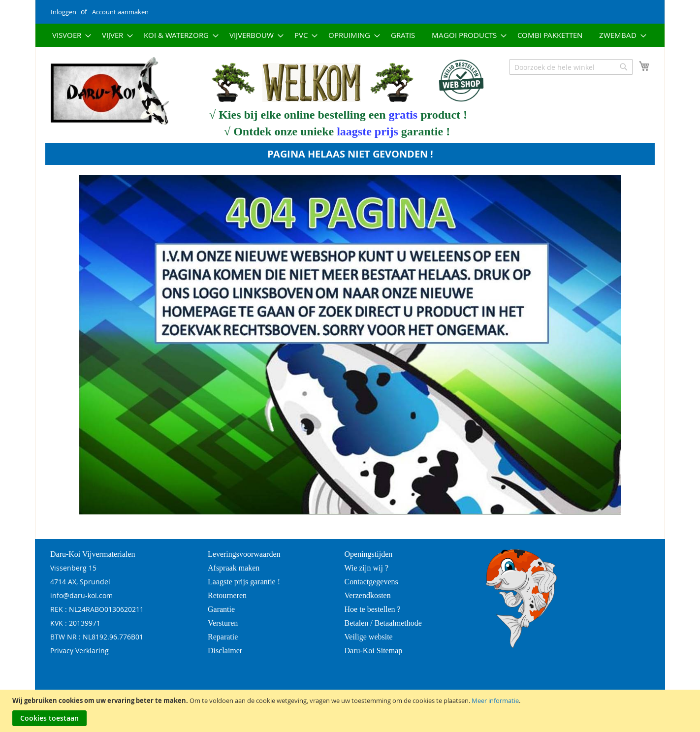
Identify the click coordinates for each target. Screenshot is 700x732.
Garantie (221, 609)
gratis (403, 115)
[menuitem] (69, 35)
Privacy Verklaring (80, 651)
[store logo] (103, 92)
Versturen (223, 623)
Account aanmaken (120, 12)
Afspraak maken (234, 568)
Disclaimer (225, 651)
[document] (351, 711)
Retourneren (227, 595)
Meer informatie (495, 700)
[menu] (350, 35)
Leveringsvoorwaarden (244, 554)
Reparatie (223, 637)
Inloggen (64, 12)
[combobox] (571, 67)
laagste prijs (367, 131)
